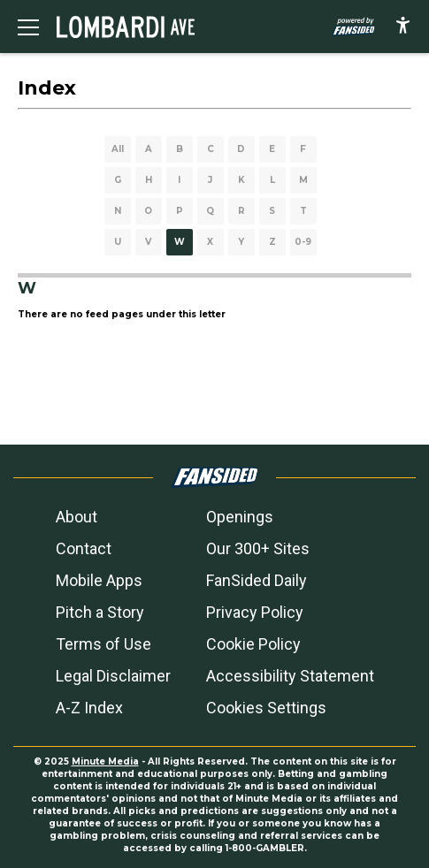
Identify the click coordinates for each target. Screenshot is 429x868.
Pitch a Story (100, 612)
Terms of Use (103, 644)
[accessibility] (403, 27)
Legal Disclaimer (113, 676)
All (118, 149)
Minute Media (105, 761)
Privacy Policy (255, 612)
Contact (84, 548)
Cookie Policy (253, 644)
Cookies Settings (266, 708)
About (77, 517)
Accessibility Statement (290, 676)
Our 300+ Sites (258, 548)
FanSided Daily (257, 580)
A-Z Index (89, 708)
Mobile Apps (99, 580)
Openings (240, 517)
